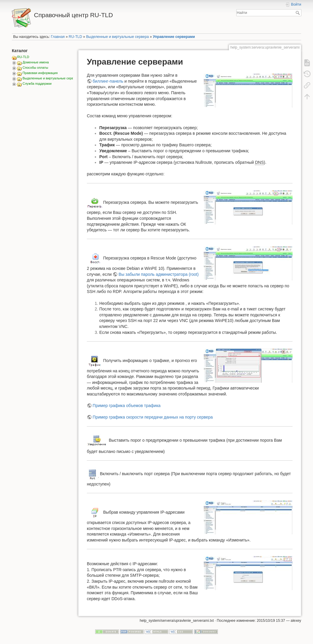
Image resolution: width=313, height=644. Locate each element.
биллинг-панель (108, 81)
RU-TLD (75, 37)
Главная (58, 37)
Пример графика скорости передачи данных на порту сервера (153, 417)
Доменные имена (36, 62)
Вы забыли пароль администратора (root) (159, 274)
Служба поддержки (37, 84)
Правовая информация (40, 73)
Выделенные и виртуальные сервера (117, 37)
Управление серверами (174, 37)
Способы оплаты (35, 68)
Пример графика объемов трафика (127, 406)
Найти (298, 13)
